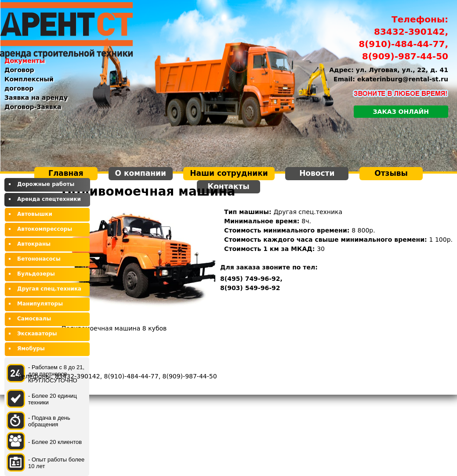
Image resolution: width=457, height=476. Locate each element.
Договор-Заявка (33, 107)
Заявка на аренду (36, 98)
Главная (66, 173)
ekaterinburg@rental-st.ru (403, 79)
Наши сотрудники (229, 173)
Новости (317, 173)
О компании (141, 173)
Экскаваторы (37, 334)
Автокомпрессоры (45, 229)
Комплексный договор (29, 84)
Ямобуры (31, 349)
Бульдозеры (36, 274)
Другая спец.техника (49, 289)
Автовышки (35, 214)
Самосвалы (34, 319)
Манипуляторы (40, 304)
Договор (19, 70)
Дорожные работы (46, 184)
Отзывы (391, 173)
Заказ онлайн (401, 112)
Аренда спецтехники (49, 199)
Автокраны (34, 244)
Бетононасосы (39, 259)
